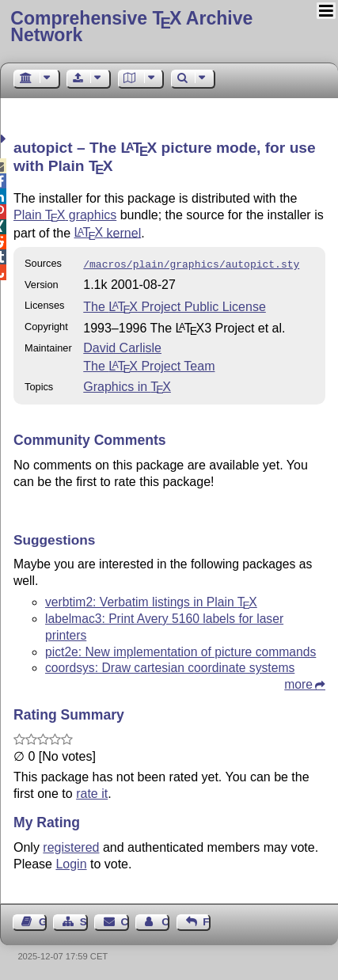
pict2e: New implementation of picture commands (180, 650)
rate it (92, 792)
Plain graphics (65, 215)
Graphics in (127, 385)
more (298, 683)
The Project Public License (175, 305)
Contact (125, 920)
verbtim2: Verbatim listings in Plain (151, 600)
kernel (108, 232)
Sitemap (84, 920)
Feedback (207, 920)
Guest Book (43, 920)
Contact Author (165, 920)
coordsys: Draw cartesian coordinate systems (170, 666)
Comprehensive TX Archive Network (131, 27)
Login (71, 862)
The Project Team (149, 365)
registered (71, 846)
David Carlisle (122, 346)
